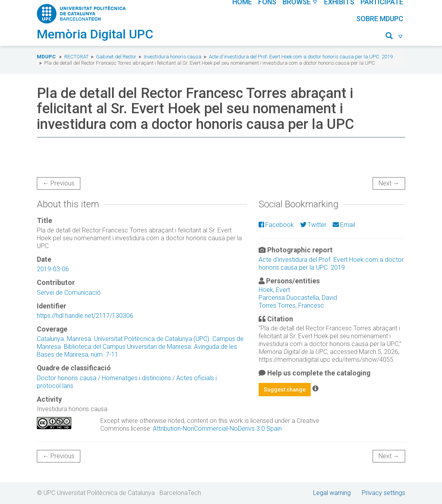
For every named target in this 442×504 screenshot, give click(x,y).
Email (344, 225)
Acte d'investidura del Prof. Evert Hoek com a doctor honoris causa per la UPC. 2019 (301, 57)
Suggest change (285, 390)
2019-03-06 (53, 269)
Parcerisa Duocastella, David (298, 298)
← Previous (59, 183)
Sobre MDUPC (380, 19)
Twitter (313, 225)
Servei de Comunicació (69, 293)
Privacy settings (383, 493)
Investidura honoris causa (173, 57)
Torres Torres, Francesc (291, 305)
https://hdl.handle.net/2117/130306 (85, 316)
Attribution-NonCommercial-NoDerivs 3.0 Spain (217, 429)
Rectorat (76, 57)
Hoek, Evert (274, 290)
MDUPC (46, 57)
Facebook (276, 225)
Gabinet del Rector (116, 57)
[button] (394, 37)
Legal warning (332, 493)
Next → (389, 183)
